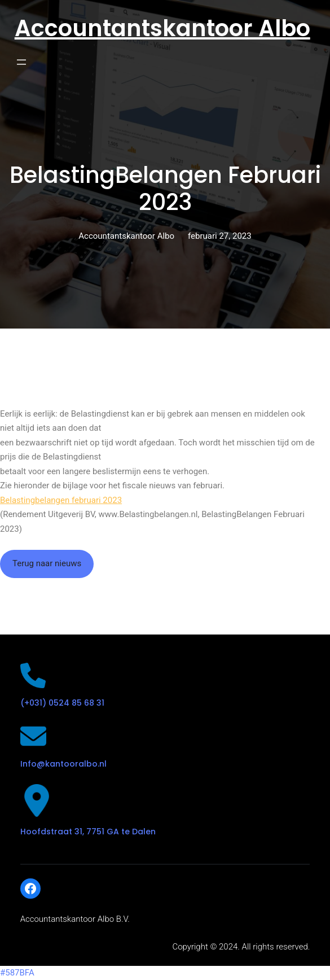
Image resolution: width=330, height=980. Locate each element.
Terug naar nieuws (47, 563)
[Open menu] (21, 62)
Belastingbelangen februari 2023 (61, 500)
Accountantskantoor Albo (162, 28)
